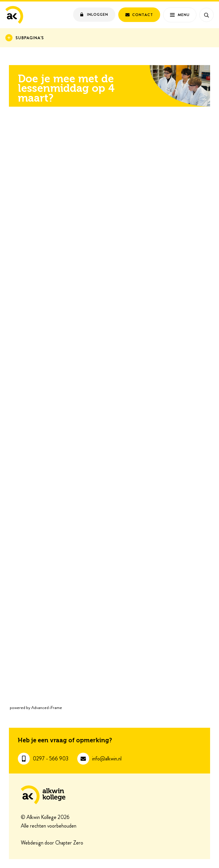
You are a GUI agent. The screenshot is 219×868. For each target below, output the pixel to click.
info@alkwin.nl (107, 759)
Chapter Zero (69, 843)
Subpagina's (30, 38)
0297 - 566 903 (51, 759)
